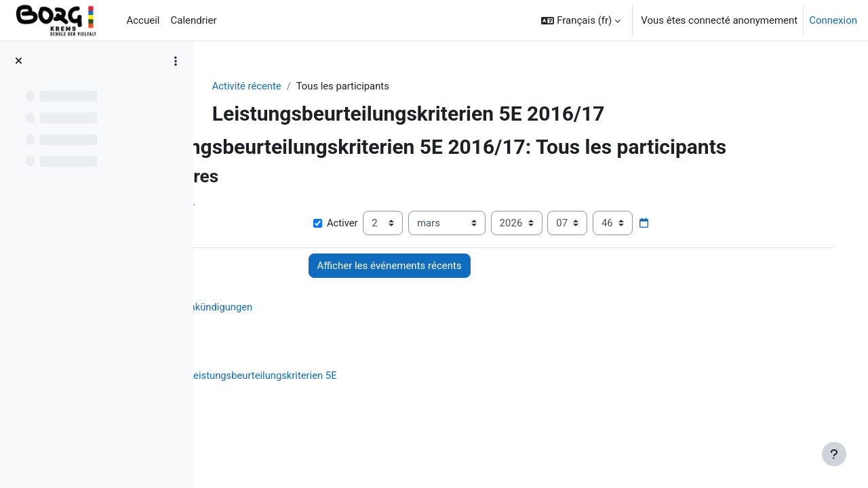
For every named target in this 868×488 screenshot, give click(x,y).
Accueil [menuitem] (143, 20)
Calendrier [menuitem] (193, 20)
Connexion (833, 20)
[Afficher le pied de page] (834, 454)
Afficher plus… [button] (252, 203)
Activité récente (284, 86)
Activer (397, 224)
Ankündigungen (306, 308)
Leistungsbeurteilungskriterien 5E (351, 376)
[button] (581, 20)
